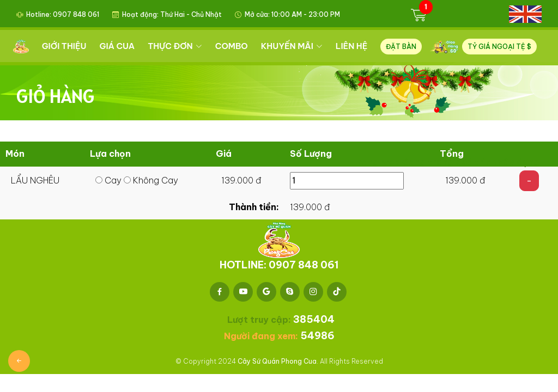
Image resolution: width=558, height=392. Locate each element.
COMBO (233, 46)
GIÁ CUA (119, 46)
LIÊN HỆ (353, 46)
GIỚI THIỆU (65, 46)
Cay (108, 180)
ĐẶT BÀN (402, 47)
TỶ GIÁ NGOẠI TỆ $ (499, 47)
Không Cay (151, 180)
